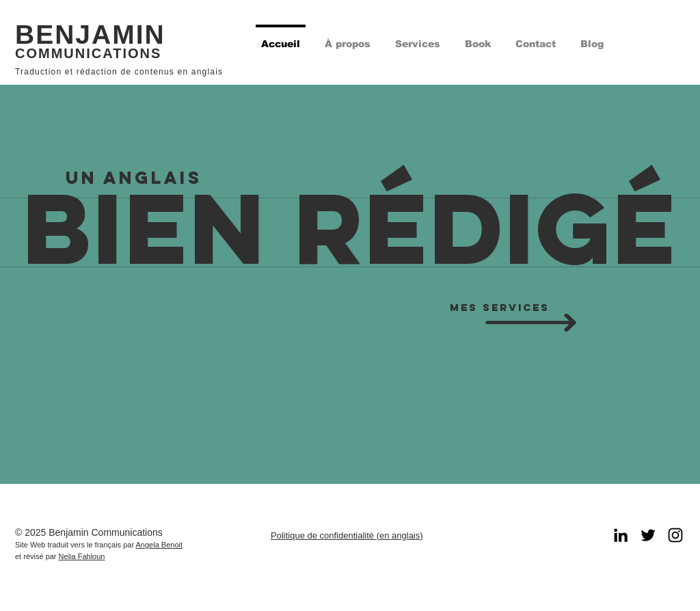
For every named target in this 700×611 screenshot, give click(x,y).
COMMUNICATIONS (88, 53)
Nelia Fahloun (82, 556)
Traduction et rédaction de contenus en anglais (119, 72)
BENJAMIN (90, 35)
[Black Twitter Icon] (648, 535)
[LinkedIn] (621, 535)
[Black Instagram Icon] (675, 535)
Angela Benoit (160, 545)
